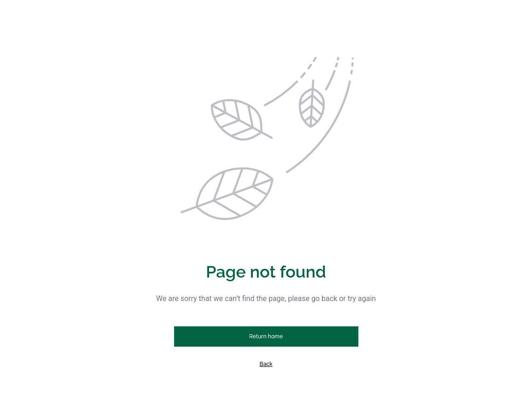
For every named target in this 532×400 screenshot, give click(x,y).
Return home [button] (266, 336)
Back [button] (266, 364)
